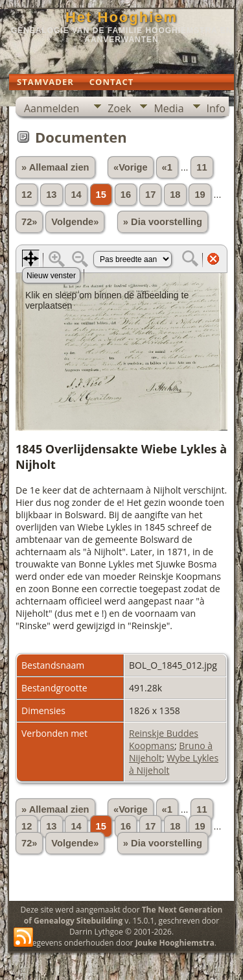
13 (51, 195)
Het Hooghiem (121, 17)
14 (76, 195)
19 (200, 195)
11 (202, 167)
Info (216, 108)
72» (29, 222)
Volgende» (75, 222)
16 (126, 195)
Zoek (119, 108)
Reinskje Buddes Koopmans (164, 739)
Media (168, 108)
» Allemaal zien (55, 167)
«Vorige (131, 167)
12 (27, 195)
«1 (167, 167)
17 (150, 195)
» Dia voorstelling (163, 222)
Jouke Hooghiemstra (175, 943)
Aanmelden (52, 108)
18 (175, 195)
